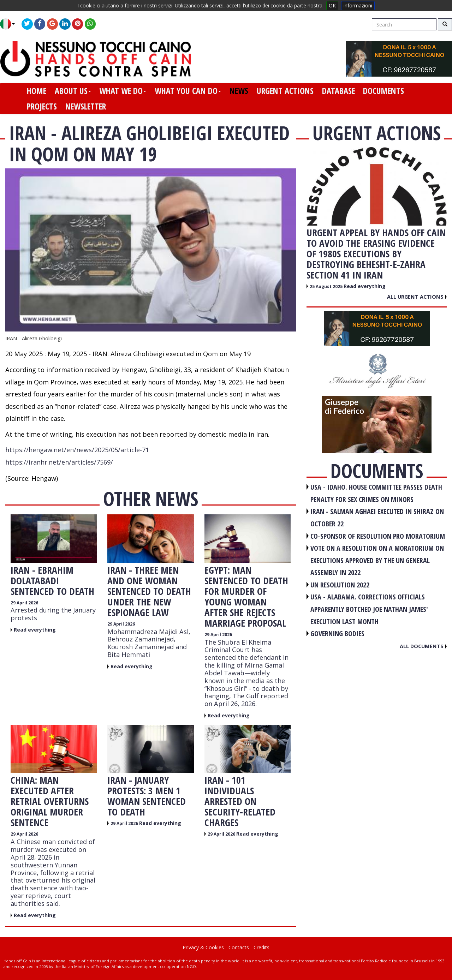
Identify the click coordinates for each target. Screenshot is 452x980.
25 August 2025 (327, 286)
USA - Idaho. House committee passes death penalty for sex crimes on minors (376, 493)
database (338, 91)
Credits (261, 947)
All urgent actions (417, 297)
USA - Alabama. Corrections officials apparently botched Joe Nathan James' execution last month (369, 609)
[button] (10, 24)
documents (383, 91)
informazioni (358, 5)
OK (332, 5)
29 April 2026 (24, 603)
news (239, 91)
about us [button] (73, 91)
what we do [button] (123, 91)
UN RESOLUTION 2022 (340, 585)
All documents (423, 646)
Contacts (239, 947)
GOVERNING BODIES (337, 634)
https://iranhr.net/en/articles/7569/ (59, 462)
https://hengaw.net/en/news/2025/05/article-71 (77, 450)
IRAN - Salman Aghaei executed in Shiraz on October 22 (377, 518)
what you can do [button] (188, 91)
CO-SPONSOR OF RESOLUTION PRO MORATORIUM (378, 536)
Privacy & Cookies (203, 947)
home (37, 91)
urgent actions (285, 91)
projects (42, 106)
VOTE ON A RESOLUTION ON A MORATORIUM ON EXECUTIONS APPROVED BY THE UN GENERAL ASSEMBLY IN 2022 (377, 560)
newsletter (86, 106)
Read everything (35, 630)
